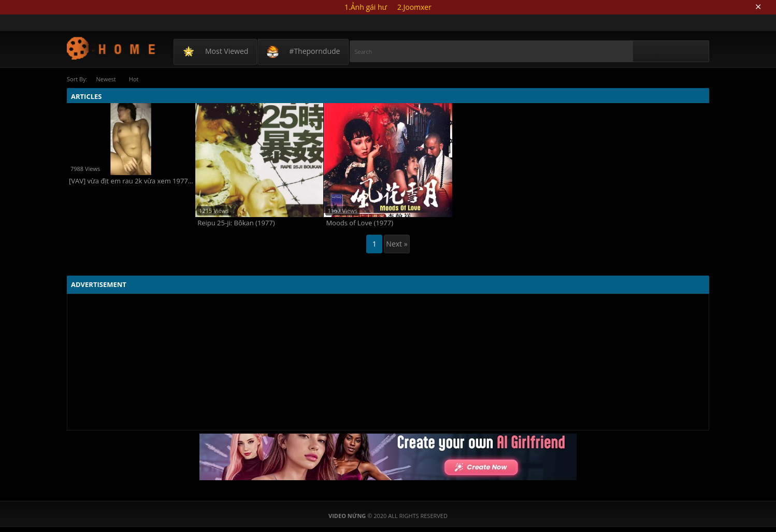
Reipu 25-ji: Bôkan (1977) (236, 223)
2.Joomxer (414, 7)
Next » (397, 244)
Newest (106, 79)
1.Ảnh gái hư (366, 7)
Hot (134, 79)
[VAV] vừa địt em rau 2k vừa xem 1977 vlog (132, 181)
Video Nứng (112, 48)
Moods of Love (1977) (360, 223)
